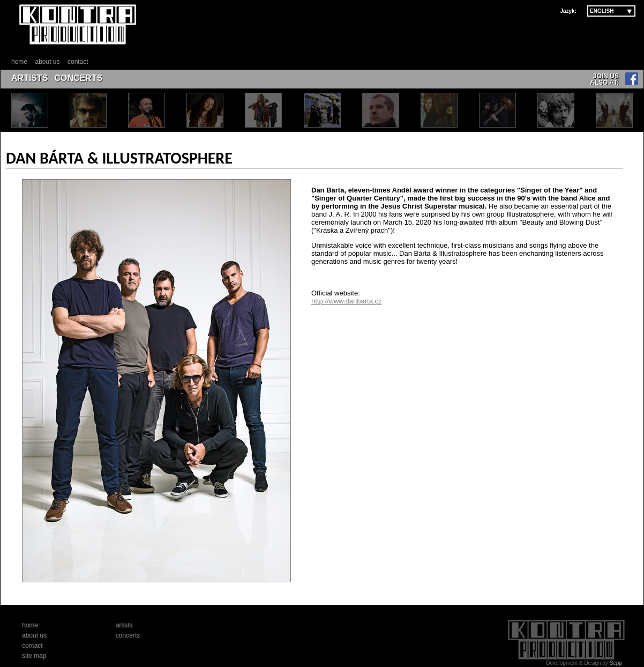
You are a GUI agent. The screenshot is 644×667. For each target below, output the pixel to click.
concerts (128, 635)
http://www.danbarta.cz (347, 301)
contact (78, 62)
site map (34, 656)
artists (124, 625)
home (19, 62)
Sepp (616, 663)
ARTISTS (29, 78)
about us (47, 62)
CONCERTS (78, 78)
